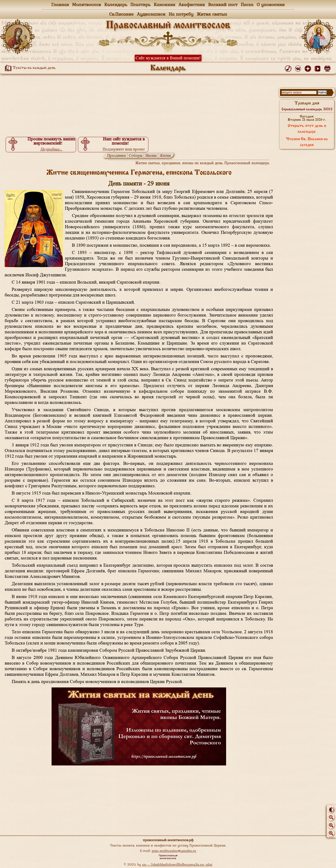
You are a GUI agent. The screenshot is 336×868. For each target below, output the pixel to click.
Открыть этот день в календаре (307, 129)
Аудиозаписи (151, 14)
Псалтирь (140, 4)
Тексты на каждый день (29, 68)
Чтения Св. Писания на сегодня (307, 142)
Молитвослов (87, 4)
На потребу (181, 14)
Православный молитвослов (168, 25)
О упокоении (271, 4)
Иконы (151, 155)
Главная (60, 4)
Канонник (164, 4)
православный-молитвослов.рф (168, 840)
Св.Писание (121, 14)
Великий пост (223, 4)
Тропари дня (307, 106)
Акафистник (192, 4)
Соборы (136, 155)
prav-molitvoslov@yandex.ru (174, 851)
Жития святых (212, 14)
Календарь (116, 4)
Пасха (247, 4)
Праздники (116, 155)
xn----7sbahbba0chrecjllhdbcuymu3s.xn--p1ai (177, 864)
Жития (165, 155)
